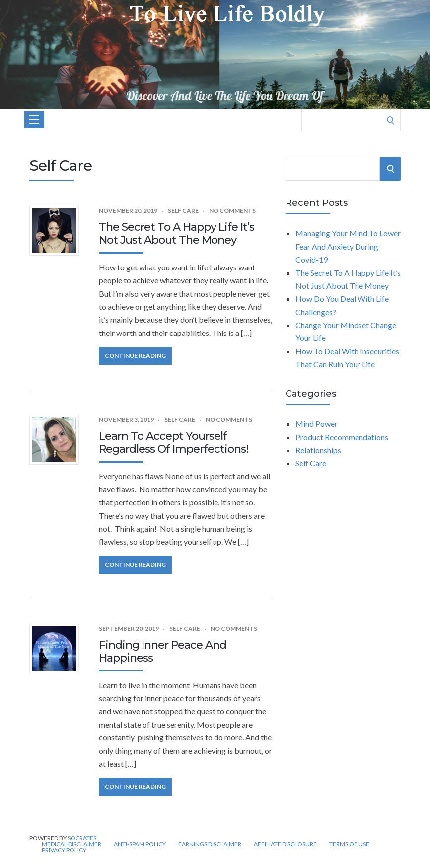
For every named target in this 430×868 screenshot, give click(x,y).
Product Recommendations (342, 437)
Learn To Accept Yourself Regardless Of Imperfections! (174, 442)
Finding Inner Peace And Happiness (163, 651)
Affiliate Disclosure (285, 844)
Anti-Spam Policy (140, 844)
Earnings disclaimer (210, 844)
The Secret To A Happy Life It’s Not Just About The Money (177, 234)
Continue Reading (135, 356)
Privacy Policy (64, 850)
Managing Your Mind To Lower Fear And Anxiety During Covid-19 (348, 246)
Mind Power (317, 424)
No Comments (232, 211)
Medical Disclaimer (72, 844)
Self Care (183, 211)
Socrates (82, 838)
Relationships (318, 450)
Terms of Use (349, 844)
